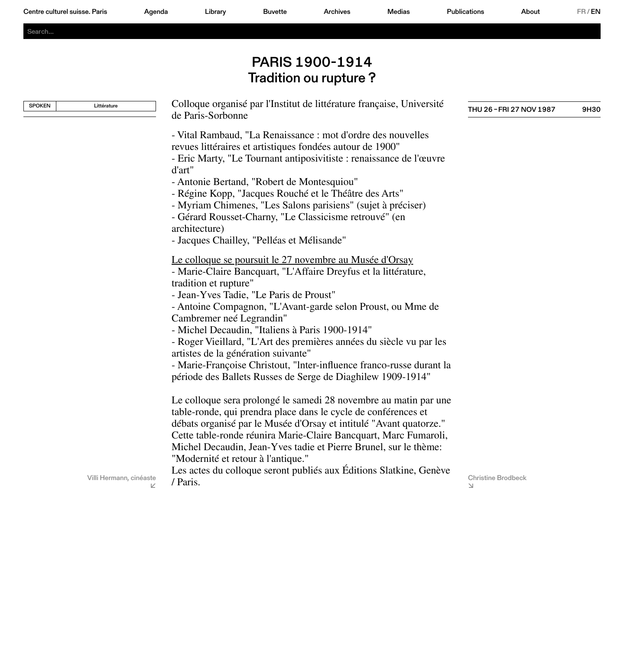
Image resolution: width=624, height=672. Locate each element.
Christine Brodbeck (497, 478)
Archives (337, 12)
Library (216, 12)
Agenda (156, 12)
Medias (399, 12)
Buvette (275, 12)
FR (581, 12)
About (531, 12)
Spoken (40, 106)
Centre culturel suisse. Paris (65, 12)
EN (596, 12)
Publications (465, 12)
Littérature (106, 106)
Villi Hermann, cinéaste (122, 478)
